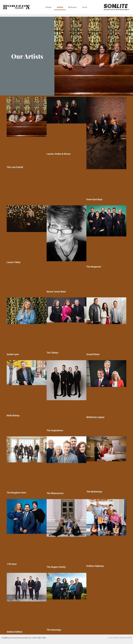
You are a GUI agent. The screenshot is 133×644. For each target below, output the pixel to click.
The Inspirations (55, 430)
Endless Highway (95, 566)
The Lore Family (15, 167)
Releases (73, 7)
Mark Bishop (13, 415)
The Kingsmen (94, 267)
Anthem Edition (15, 632)
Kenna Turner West (56, 292)
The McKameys (94, 492)
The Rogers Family (56, 567)
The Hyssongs (54, 630)
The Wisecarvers (55, 493)
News (85, 7)
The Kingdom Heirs (16, 493)
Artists (60, 7)
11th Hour (12, 564)
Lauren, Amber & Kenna (59, 154)
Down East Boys (94, 199)
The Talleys (52, 353)
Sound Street (93, 354)
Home (49, 7)
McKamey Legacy (95, 417)
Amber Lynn (13, 354)
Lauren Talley (14, 262)
